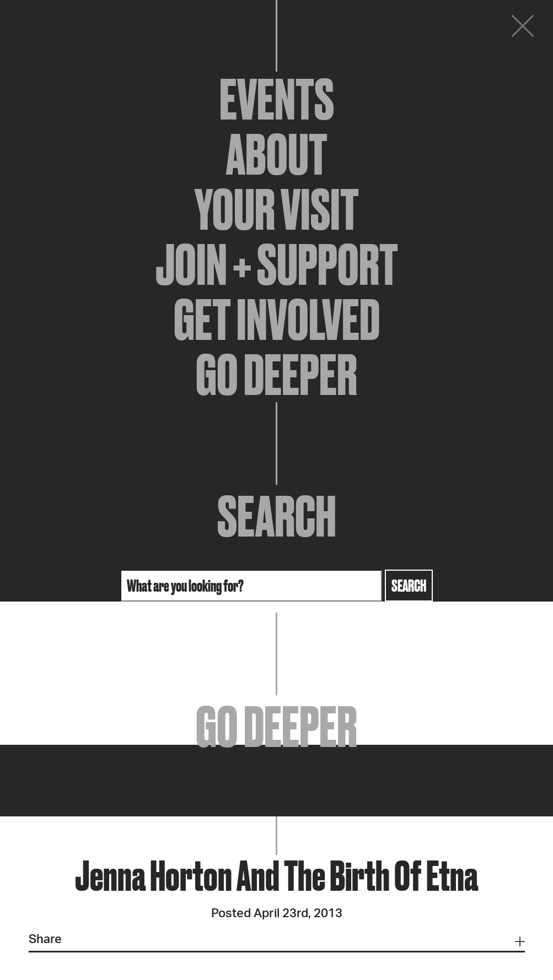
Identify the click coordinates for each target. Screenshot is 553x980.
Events (277, 99)
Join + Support (277, 264)
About (277, 154)
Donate (456, 29)
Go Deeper (276, 375)
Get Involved (277, 320)
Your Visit (277, 209)
